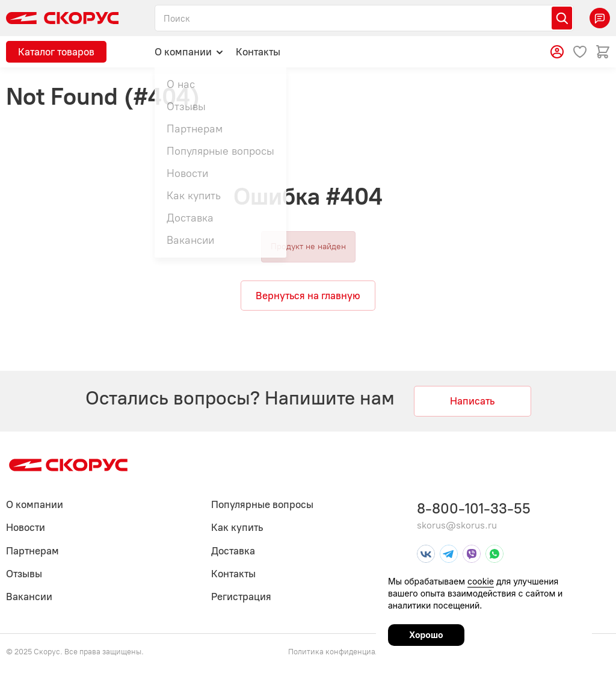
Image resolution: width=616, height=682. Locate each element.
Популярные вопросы (262, 504)
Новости (26, 527)
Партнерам (32, 551)
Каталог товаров (56, 52)
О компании (189, 51)
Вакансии (29, 597)
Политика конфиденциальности (346, 652)
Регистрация (241, 597)
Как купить (237, 527)
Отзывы (24, 574)
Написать (472, 401)
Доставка (233, 551)
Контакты (258, 52)
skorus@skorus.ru (457, 525)
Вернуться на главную (308, 296)
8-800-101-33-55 (474, 508)
